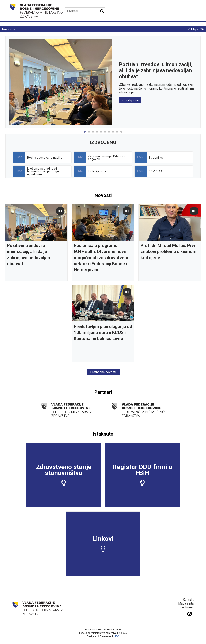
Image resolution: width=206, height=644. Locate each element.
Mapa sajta (186, 603)
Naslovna (9, 29)
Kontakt (188, 600)
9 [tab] (117, 134)
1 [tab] (85, 134)
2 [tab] (89, 134)
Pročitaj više (130, 100)
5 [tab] (101, 134)
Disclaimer (186, 607)
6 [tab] (105, 134)
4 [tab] (97, 134)
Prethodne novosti (103, 372)
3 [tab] (93, 134)
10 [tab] (121, 134)
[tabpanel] (103, 82)
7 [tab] (109, 134)
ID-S (117, 636)
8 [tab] (113, 134)
